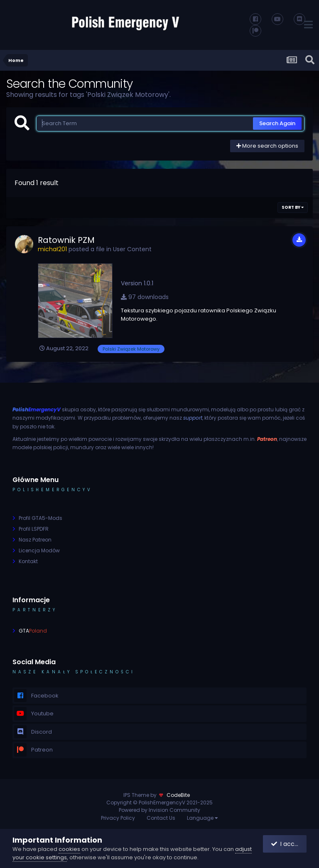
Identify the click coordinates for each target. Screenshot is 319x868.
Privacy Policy (118, 818)
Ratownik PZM (66, 240)
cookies (69, 849)
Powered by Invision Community (159, 810)
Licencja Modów (39, 550)
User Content (132, 249)
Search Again (277, 123)
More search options (267, 146)
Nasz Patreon (35, 540)
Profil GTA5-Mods (40, 518)
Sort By (293, 207)
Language (202, 818)
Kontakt (28, 561)
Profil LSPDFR (34, 529)
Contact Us (161, 818)
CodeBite (178, 795)
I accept (288, 844)
